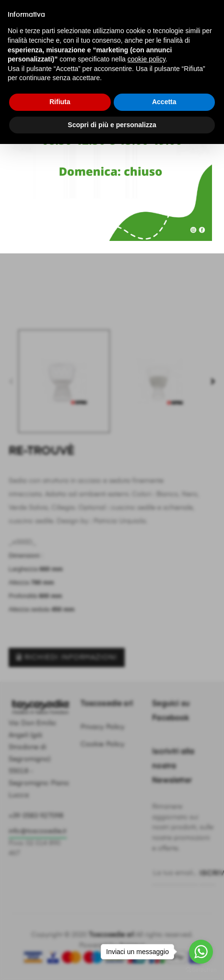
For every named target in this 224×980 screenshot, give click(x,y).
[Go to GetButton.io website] (201, 970)
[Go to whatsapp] (201, 952)
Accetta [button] (164, 102)
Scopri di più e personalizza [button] (112, 125)
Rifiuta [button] (60, 102)
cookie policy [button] (147, 59)
